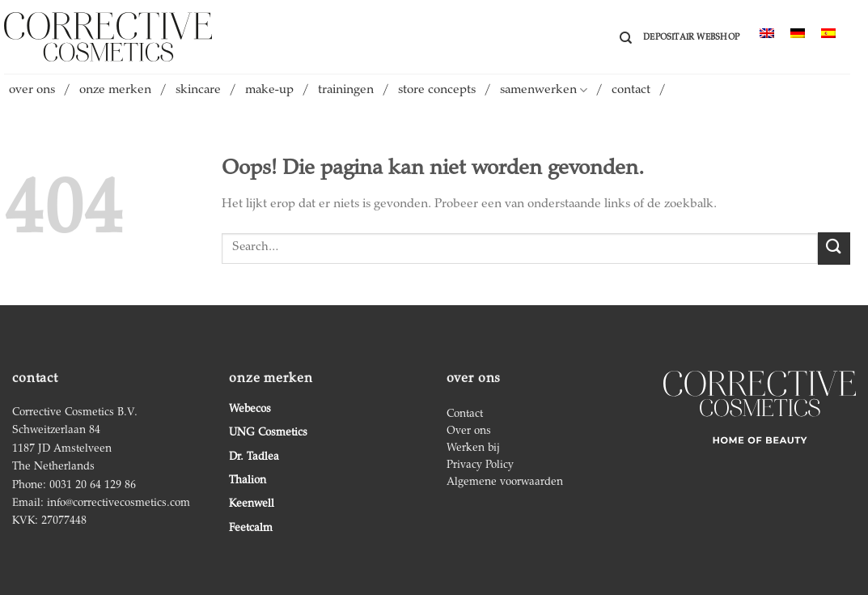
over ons (32, 91)
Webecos (250, 410)
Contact (465, 414)
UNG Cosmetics (268, 433)
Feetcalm (251, 529)
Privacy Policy (480, 465)
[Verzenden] (834, 248)
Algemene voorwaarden (505, 482)
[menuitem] (767, 34)
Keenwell (252, 504)
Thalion (248, 481)
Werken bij (473, 448)
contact (631, 91)
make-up (269, 91)
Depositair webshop (691, 38)
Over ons (469, 431)
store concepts (437, 91)
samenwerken (544, 90)
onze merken (115, 91)
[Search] (626, 38)
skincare (198, 91)
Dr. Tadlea (254, 457)
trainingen (346, 91)
